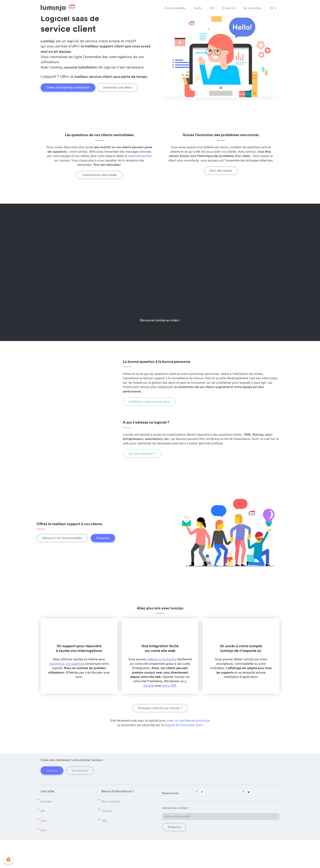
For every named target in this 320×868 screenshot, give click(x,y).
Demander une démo (118, 103)
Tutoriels (107, 839)
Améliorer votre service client (149, 429)
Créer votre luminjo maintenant (68, 103)
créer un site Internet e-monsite (188, 748)
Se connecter (80, 798)
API (43, 839)
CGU (44, 858)
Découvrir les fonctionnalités (62, 566)
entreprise (143, 183)
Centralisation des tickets (99, 202)
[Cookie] (9, 860)
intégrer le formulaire (162, 687)
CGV (44, 848)
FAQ (104, 848)
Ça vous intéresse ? (142, 481)
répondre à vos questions (67, 691)
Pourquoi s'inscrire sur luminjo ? (160, 736)
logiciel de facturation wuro (184, 753)
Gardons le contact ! (176, 835)
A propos (46, 829)
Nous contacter (111, 829)
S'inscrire (103, 566)
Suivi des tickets (221, 198)
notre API (169, 713)
